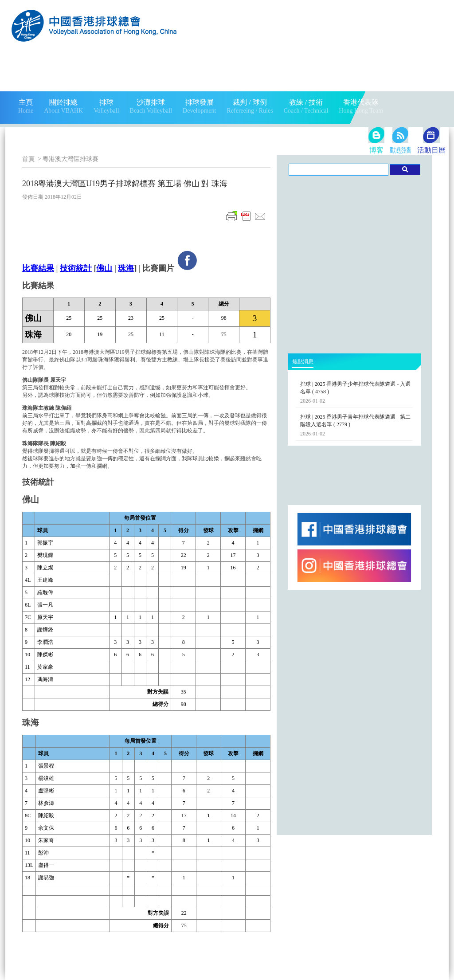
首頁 (28, 159)
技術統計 (76, 268)
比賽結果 (38, 268)
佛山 (104, 268)
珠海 (126, 268)
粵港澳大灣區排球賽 (70, 159)
